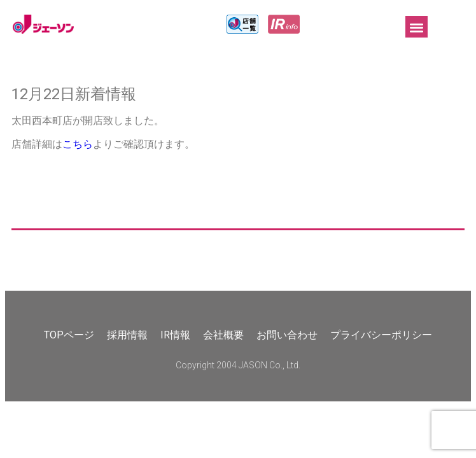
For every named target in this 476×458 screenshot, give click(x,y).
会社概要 (223, 335)
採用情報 (127, 335)
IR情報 (175, 335)
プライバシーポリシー (381, 335)
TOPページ (69, 335)
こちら (78, 144)
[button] (416, 27)
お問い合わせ (287, 335)
